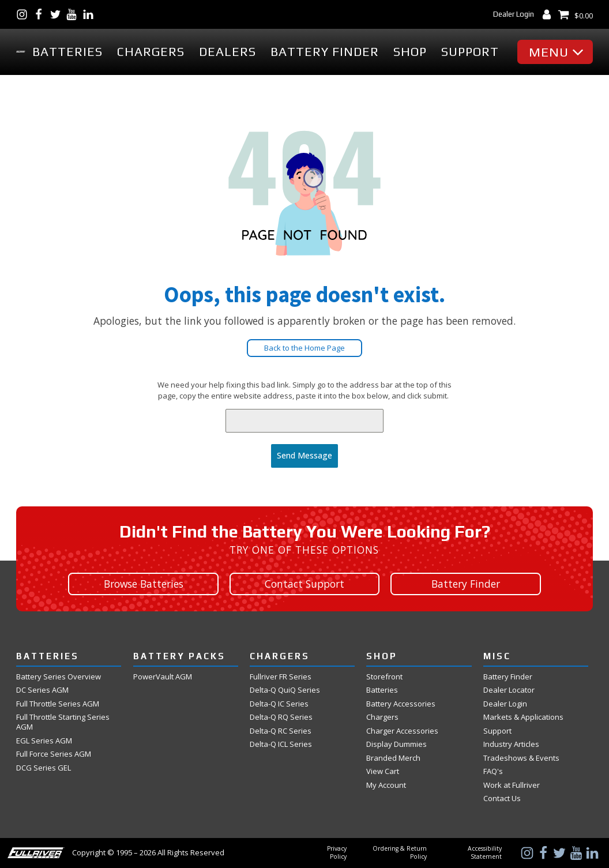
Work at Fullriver (512, 785)
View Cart (383, 771)
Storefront (384, 677)
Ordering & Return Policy (400, 853)
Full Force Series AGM (54, 754)
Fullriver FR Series (281, 677)
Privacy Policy (337, 853)
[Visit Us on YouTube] (74, 14)
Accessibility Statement (485, 853)
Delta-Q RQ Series (281, 717)
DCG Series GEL (44, 768)
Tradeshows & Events (521, 758)
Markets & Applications (523, 717)
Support (470, 52)
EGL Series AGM (44, 741)
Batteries (67, 52)
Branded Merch (393, 758)
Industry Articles (511, 744)
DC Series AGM (42, 690)
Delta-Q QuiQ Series (285, 690)
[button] (558, 52)
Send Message (304, 455)
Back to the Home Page (304, 348)
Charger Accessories (402, 731)
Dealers (228, 52)
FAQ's (493, 771)
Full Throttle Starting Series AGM (63, 722)
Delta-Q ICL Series (281, 744)
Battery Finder (325, 52)
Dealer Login (514, 14)
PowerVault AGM (163, 677)
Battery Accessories (401, 704)
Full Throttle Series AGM (58, 704)
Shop (410, 52)
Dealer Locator (509, 690)
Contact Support (304, 583)
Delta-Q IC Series (279, 704)
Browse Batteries (144, 583)
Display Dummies (396, 744)
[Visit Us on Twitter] (58, 14)
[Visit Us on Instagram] (25, 14)
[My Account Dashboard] (549, 14)
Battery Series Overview (59, 677)
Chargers (151, 52)
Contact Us (502, 799)
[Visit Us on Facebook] (41, 14)
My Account (386, 785)
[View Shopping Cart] (575, 14)
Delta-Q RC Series (281, 731)
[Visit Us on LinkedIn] (91, 14)
